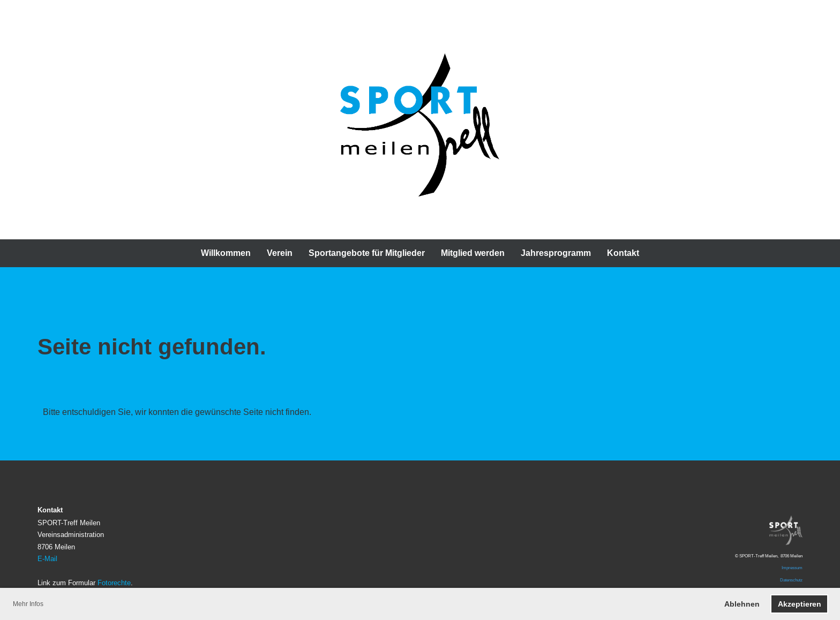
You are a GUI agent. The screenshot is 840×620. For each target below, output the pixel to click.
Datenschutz (791, 580)
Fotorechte (114, 583)
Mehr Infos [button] (28, 604)
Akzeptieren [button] (800, 604)
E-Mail (47, 558)
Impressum (792, 568)
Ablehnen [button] (742, 604)
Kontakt (623, 253)
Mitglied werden (473, 253)
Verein (280, 253)
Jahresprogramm (556, 253)
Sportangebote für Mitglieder (367, 253)
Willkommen (226, 253)
